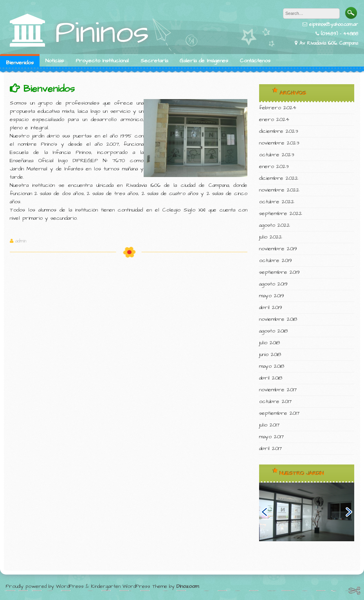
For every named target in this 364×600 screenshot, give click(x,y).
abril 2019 (271, 307)
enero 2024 (274, 119)
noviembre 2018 (278, 319)
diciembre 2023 (278, 131)
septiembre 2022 (281, 213)
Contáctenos (255, 61)
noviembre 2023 (279, 143)
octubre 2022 (277, 202)
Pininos (102, 33)
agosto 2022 (275, 225)
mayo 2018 (272, 366)
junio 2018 (270, 354)
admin (21, 241)
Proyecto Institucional (102, 61)
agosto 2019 (273, 284)
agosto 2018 (273, 331)
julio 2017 (269, 425)
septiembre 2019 (279, 272)
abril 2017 (270, 448)
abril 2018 (271, 378)
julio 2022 (271, 237)
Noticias (55, 61)
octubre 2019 (276, 260)
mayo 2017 (271, 437)
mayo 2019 (272, 296)
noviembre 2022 (279, 190)
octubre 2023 (277, 155)
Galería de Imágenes (204, 61)
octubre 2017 (275, 401)
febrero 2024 (278, 108)
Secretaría (154, 61)
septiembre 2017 (279, 413)
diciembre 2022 (279, 178)
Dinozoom (188, 586)
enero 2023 (274, 166)
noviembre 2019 (278, 249)
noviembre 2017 (278, 390)
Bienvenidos (20, 63)
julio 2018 (269, 343)
